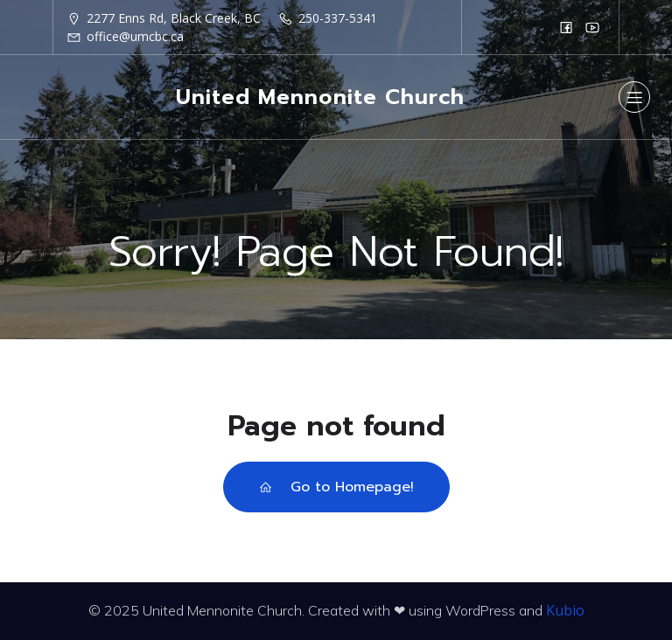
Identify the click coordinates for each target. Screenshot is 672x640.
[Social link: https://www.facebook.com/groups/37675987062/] (566, 27)
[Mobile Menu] (634, 97)
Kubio (565, 610)
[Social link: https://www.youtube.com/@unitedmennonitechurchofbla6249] (592, 27)
